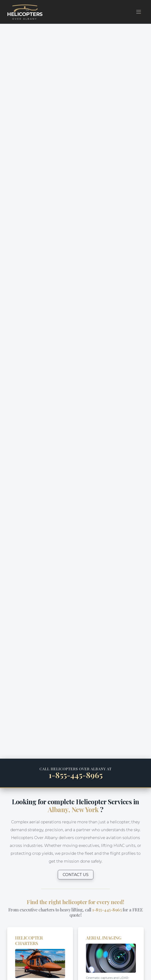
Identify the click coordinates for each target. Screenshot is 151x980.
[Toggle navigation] (139, 12)
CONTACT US (76, 875)
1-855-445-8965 (76, 775)
